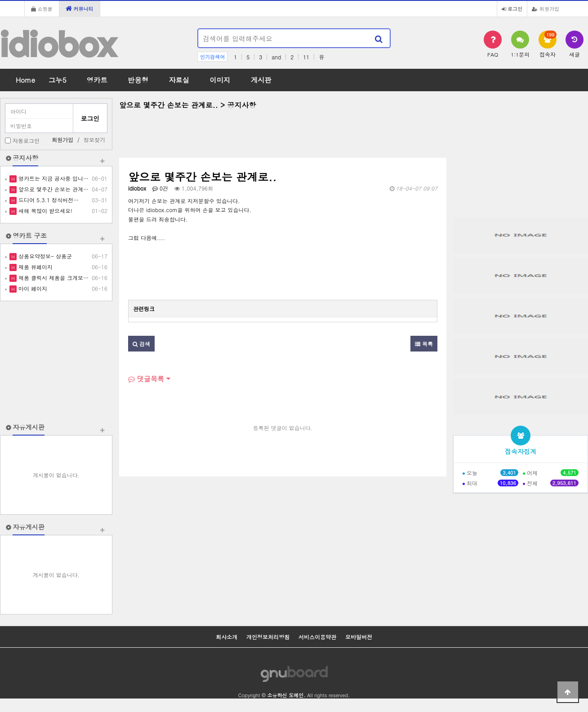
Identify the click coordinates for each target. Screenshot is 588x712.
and (276, 57)
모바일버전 (359, 637)
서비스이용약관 (317, 637)
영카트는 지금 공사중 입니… (53, 178)
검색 (141, 344)
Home (25, 80)
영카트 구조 (30, 236)
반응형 (138, 80)
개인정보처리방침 (268, 637)
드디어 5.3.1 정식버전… (48, 200)
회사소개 (227, 637)
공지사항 (25, 158)
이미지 (220, 80)
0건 (160, 188)
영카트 (97, 80)
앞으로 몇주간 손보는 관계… (53, 189)
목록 (424, 344)
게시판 (261, 80)
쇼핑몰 (42, 9)
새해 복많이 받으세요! (45, 211)
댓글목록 (146, 379)
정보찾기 (94, 140)
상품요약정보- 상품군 (44, 256)
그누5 (58, 80)
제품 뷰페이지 (35, 267)
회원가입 (546, 9)
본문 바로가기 (0, 0)
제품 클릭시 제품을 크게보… (53, 278)
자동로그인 (26, 140)
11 (306, 57)
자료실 (179, 80)
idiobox (58, 44)
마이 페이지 (32, 288)
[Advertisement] (56, 362)
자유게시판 (29, 427)
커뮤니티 (80, 9)
